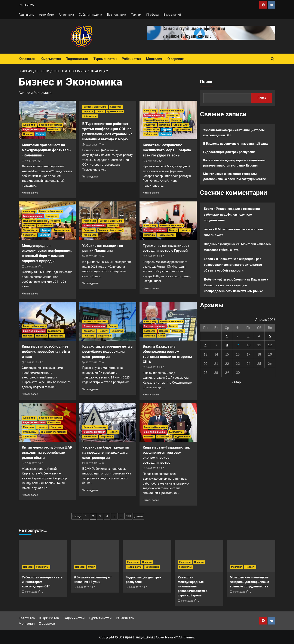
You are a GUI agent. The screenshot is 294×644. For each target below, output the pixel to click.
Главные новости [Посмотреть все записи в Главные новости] (154, 115)
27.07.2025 (152, 161)
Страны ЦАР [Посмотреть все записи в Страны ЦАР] (181, 125)
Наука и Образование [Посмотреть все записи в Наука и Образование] (156, 120)
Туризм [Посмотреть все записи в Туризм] (40, 134)
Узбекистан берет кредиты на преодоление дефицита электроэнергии (106, 452)
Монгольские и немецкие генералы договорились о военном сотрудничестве (235, 176)
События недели (90, 14)
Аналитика (66, 14)
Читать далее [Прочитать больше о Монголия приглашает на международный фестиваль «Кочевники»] (30, 193)
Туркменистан (105, 59)
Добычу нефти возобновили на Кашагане (235, 279)
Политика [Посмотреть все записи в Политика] (164, 125)
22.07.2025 (91, 256)
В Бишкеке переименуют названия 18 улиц (236, 143)
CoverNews (165, 637)
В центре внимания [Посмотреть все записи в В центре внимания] (34, 130)
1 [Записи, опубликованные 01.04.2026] (227, 336)
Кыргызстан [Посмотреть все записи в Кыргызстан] (55, 331)
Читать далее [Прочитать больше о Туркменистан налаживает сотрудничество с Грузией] (151, 288)
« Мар (236, 382)
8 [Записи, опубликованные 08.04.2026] (227, 345)
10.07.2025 (152, 468)
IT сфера (152, 14)
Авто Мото (46, 14)
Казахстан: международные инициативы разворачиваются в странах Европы (235, 163)
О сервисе (175, 59)
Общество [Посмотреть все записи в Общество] (150, 125)
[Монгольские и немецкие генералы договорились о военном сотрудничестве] (251, 556)
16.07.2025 (152, 367)
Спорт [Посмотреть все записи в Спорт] (100, 112)
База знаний (172, 14)
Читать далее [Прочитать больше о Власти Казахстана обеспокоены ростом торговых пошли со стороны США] (151, 394)
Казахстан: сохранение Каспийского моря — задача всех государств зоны (167, 150)
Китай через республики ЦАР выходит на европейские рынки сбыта (47, 452)
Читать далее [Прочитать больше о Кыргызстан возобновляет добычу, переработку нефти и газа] (30, 394)
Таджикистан (77, 59)
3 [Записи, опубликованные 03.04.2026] (248, 336)
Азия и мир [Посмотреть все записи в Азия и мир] (29, 125)
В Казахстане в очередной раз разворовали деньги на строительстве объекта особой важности (233, 264)
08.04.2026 (31, 592)
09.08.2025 (91, 145)
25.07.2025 (31, 267)
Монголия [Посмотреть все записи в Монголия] (54, 130)
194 (129, 516)
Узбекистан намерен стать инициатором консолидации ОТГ (234, 132)
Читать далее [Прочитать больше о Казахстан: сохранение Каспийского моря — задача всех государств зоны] (151, 193)
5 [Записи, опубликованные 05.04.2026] (270, 336)
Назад (77, 516)
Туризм (136, 14)
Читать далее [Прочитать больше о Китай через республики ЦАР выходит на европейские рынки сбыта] (30, 495)
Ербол (208, 259)
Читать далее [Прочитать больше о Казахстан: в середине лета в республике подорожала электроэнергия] (90, 389)
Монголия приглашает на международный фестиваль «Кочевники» (46, 150)
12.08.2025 (31, 161)
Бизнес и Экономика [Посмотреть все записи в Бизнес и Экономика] (51, 125)
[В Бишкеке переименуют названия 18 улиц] (95, 556)
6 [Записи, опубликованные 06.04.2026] (206, 345)
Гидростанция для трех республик (229, 152)
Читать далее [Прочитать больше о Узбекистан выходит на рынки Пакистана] (90, 283)
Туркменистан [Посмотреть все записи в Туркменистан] (115, 112)
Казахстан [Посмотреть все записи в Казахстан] (116, 107)
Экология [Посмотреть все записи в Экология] (166, 134)
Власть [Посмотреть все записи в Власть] (173, 230)
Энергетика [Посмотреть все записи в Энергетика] (57, 336)
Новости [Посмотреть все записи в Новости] (28, 134)
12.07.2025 (31, 463)
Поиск (206, 82)
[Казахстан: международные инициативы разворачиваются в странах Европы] (199, 556)
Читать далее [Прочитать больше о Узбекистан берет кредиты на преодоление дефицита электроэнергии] (90, 490)
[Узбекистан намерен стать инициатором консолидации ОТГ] (43, 556)
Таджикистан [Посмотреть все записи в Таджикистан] (151, 130)
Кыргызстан (51, 59)
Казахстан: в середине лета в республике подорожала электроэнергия (107, 351)
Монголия (154, 59)
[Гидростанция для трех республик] (147, 556)
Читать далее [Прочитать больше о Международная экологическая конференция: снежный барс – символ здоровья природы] (30, 293)
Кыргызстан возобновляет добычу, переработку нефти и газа (46, 351)
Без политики (117, 14)
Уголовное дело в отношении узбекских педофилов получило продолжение (232, 214)
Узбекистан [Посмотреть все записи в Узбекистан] (90, 116)
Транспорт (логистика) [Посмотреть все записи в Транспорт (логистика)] (111, 230)
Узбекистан (131, 59)
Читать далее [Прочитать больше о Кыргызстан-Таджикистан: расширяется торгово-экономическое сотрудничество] (151, 500)
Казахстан (27, 59)
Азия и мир (26, 14)
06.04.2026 (239, 592)
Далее (139, 516)
